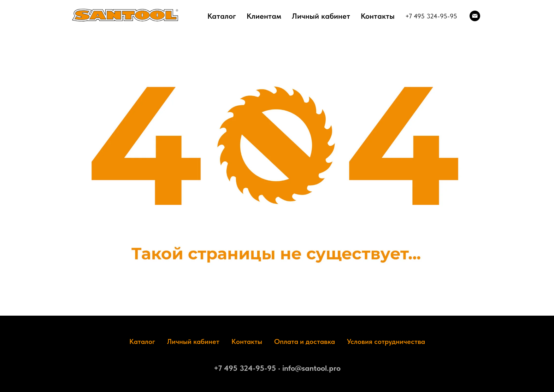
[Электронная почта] (475, 16)
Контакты (378, 16)
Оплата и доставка (305, 341)
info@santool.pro (311, 368)
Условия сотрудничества (386, 341)
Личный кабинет (321, 16)
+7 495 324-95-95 (431, 16)
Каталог (222, 16)
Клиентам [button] (264, 16)
